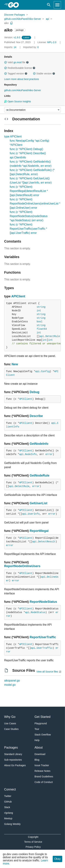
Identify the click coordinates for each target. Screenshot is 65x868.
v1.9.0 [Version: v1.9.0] (13, 37)
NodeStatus (38, 612)
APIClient (18, 296)
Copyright (33, 837)
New (15, 364)
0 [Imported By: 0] (31, 47)
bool (40, 322)
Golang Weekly (12, 824)
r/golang (9, 813)
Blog (37, 760)
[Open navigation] (57, 5)
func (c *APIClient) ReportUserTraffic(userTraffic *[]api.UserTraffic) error (28, 229)
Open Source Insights (18, 101)
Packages (11, 748)
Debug (34, 392)
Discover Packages (15, 15)
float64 (42, 329)
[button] (6, 62)
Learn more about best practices (22, 79)
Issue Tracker (42, 765)
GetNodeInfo (39, 444)
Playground (41, 723)
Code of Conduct (44, 782)
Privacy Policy (33, 847)
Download (40, 754)
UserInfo (34, 514)
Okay (57, 859)
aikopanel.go (12, 681)
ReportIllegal (39, 531)
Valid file (16, 62)
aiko (6, 23)
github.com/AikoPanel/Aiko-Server (23, 19)
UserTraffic (45, 648)
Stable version (44, 74)
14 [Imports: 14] (11, 47)
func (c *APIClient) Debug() (26, 149)
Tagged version (16, 74)
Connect (10, 789)
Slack (7, 807)
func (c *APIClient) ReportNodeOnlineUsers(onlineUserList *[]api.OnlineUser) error (35, 204)
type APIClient (13, 136)
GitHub (8, 802)
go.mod (18, 62)
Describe (36, 416)
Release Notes (42, 771)
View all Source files (47, 672)
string (41, 307)
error (49, 454)
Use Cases (10, 723)
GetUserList (38, 503)
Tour (37, 729)
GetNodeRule (40, 475)
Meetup (8, 818)
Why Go (10, 717)
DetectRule (53, 336)
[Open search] (49, 5)
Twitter (8, 796)
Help (37, 740)
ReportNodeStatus (43, 602)
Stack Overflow (43, 735)
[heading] (15, 5)
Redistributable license (20, 68)
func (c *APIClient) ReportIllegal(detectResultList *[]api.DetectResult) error (29, 191)
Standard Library (13, 754)
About (39, 748)
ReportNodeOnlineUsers (22, 566)
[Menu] (32, 110)
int (39, 311)
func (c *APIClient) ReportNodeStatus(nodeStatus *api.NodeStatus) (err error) (29, 216)
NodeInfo (31, 454)
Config (45, 371)
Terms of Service (33, 842)
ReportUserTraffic (43, 637)
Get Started (42, 717)
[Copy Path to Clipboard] (12, 23)
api (48, 19)
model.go (10, 685)
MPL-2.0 (52, 42)
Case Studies (11, 729)
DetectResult (47, 542)
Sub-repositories (13, 760)
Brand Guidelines (44, 777)
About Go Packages (15, 765)
